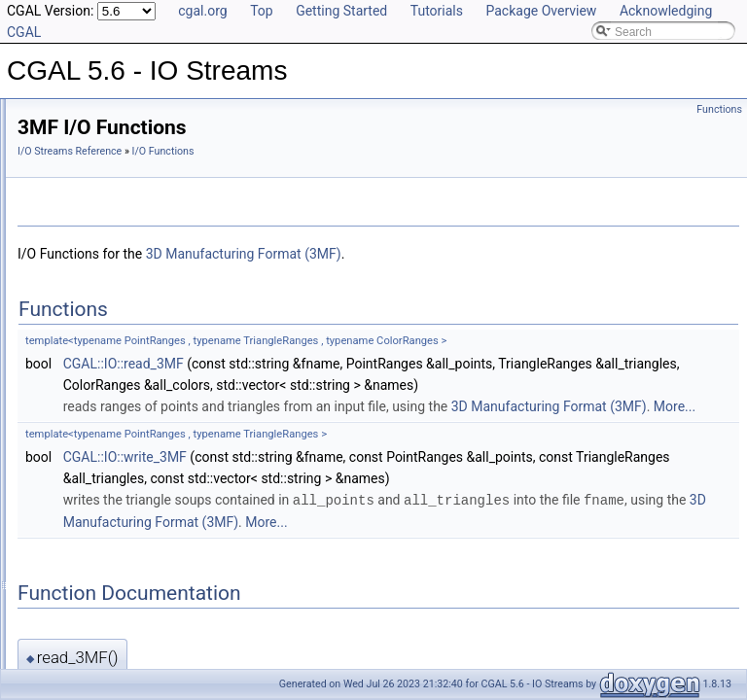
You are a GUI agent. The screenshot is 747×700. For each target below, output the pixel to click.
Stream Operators (95, 179)
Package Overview (541, 11)
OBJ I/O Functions (112, 264)
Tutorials (437, 11)
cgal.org (202, 11)
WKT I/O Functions (113, 350)
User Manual (66, 136)
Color (63, 457)
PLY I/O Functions (111, 243)
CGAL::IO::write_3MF (368, 500)
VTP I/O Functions (112, 307)
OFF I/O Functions (112, 286)
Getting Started (341, 11)
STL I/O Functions (111, 222)
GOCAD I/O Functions (122, 329)
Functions (719, 109)
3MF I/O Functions (112, 371)
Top (262, 11)
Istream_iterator (89, 478)
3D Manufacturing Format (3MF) (487, 254)
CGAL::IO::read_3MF (367, 364)
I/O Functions (83, 200)
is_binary (72, 649)
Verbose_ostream (94, 521)
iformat (67, 607)
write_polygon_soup (116, 414)
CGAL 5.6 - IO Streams (78, 115)
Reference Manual (81, 157)
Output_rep (78, 542)
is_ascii (68, 628)
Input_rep (73, 564)
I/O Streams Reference (313, 151)
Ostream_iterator (92, 500)
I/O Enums (76, 436)
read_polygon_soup (115, 393)
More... (509, 449)
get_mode (74, 585)
